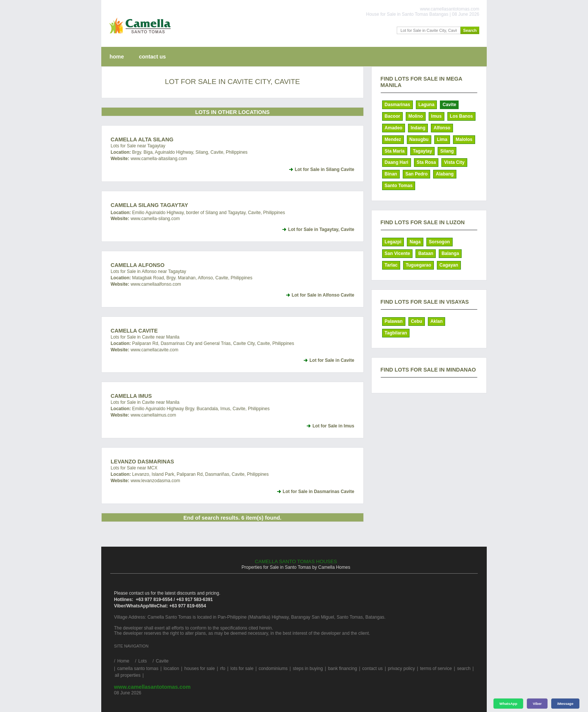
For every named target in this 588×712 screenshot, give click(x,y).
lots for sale (242, 669)
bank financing (343, 669)
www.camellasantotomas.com (152, 687)
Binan (391, 174)
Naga (415, 242)
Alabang (445, 174)
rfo (223, 669)
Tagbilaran (396, 333)
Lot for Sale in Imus (333, 426)
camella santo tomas (138, 669)
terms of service (436, 669)
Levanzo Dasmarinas (142, 462)
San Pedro (416, 174)
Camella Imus (131, 396)
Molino (416, 116)
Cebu (417, 321)
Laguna (427, 105)
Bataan (426, 253)
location (171, 669)
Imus (436, 116)
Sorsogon (439, 242)
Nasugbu (419, 139)
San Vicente (397, 253)
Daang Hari (397, 162)
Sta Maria (395, 151)
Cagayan (449, 265)
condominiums (273, 669)
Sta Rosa (426, 162)
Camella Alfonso (138, 265)
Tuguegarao (418, 265)
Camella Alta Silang (142, 139)
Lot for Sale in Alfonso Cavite (323, 295)
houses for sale (199, 669)
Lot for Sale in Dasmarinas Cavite (319, 492)
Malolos (464, 139)
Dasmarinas (397, 105)
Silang (447, 151)
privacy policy (401, 669)
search (464, 669)
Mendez (393, 139)
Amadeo (394, 128)
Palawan (394, 321)
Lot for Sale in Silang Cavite (325, 169)
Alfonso (442, 128)
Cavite (449, 105)
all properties (128, 675)
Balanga (450, 253)
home (117, 57)
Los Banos (461, 116)
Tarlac (391, 265)
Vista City (454, 162)
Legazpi (393, 242)
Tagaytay (422, 151)
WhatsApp (508, 704)
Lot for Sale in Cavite (332, 360)
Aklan (437, 321)
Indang (418, 128)
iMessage (565, 704)
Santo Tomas (399, 186)
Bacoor (392, 116)
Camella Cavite (134, 331)
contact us (152, 57)
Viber (537, 704)
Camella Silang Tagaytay (149, 205)
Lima (442, 139)
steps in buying (308, 669)
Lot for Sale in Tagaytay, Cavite (321, 229)
